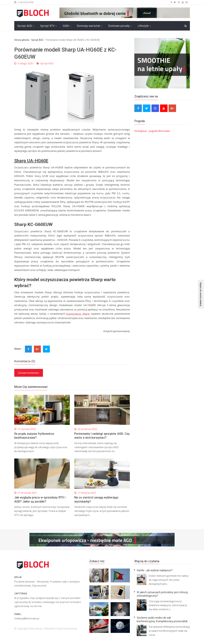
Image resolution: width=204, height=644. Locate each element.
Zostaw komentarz (29, 373)
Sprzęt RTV (47, 26)
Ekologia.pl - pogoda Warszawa (152, 131)
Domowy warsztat (88, 26)
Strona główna (22, 40)
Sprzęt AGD (25, 26)
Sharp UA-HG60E (32, 161)
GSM (66, 26)
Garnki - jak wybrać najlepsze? (155, 570)
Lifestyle (143, 26)
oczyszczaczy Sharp (78, 314)
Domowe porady (119, 26)
